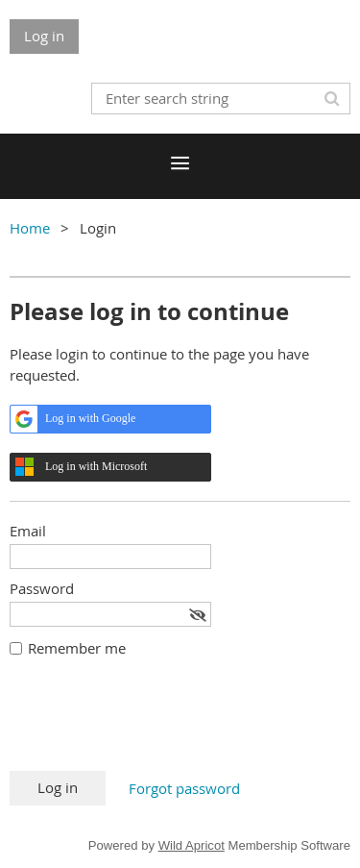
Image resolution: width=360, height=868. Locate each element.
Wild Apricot (192, 845)
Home (30, 228)
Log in (44, 36)
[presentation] (156, 724)
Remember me (77, 648)
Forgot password (184, 788)
